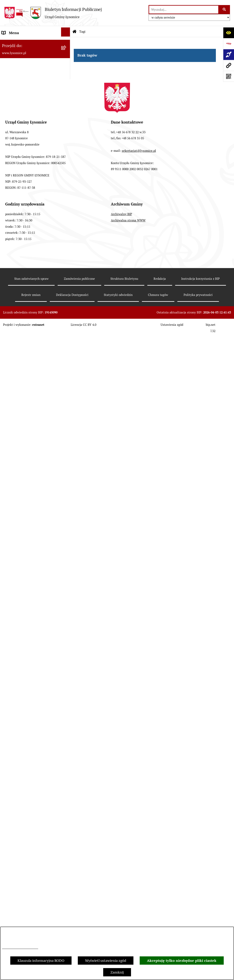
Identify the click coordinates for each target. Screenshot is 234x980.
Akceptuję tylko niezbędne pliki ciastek (182, 961)
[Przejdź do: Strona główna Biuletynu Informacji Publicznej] (75, 32)
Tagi (82, 32)
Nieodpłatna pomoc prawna (24, 566)
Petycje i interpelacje (18, 472)
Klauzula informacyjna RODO (41, 961)
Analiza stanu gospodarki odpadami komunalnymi (30, 632)
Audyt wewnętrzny (17, 664)
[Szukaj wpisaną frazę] (224, 10)
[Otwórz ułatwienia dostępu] (229, 33)
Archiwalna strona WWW (128, 880)
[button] (67, 87)
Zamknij (117, 972)
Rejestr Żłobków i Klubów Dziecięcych (22, 541)
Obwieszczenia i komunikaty (25, 461)
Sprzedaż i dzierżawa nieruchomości (31, 494)
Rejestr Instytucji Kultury (22, 526)
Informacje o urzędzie (19, 98)
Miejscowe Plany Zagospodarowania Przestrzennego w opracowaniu (31, 446)
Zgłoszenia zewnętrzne (20, 55)
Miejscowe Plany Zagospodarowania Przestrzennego (31, 428)
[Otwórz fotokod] (229, 76)
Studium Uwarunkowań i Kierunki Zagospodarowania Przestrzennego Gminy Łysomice (30, 396)
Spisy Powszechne (16, 515)
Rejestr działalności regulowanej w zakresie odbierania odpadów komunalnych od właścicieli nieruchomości (29, 606)
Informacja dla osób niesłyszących (29, 702)
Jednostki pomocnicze (19, 247)
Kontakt (8, 66)
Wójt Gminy (11, 131)
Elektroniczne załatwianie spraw (28, 76)
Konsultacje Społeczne (20, 505)
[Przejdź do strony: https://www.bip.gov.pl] (229, 44)
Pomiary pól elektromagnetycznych (30, 713)
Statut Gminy (13, 109)
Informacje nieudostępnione (25, 691)
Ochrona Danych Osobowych (25, 87)
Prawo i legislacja (15, 555)
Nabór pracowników (18, 366)
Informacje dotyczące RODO (20, 948)
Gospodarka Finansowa (20, 164)
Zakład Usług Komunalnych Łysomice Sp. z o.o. (24, 650)
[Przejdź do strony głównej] (53, 13)
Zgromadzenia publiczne (22, 483)
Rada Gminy (11, 142)
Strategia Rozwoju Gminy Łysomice (30, 377)
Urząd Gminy (12, 120)
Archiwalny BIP (121, 874)
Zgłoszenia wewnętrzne (21, 44)
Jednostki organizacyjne (21, 236)
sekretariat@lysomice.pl (139, 810)
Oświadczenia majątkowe (22, 153)
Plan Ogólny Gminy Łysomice (25, 414)
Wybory (8, 225)
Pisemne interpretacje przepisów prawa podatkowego (28, 581)
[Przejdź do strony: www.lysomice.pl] (229, 65)
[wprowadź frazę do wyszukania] (184, 10)
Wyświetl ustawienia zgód (106, 961)
